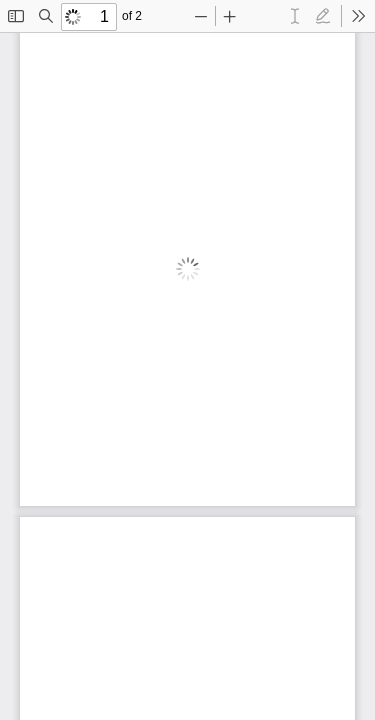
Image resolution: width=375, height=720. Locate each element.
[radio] (295, 16)
